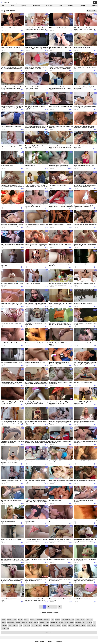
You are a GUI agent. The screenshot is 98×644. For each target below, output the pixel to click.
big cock (83, 620)
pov (8, 628)
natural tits (25, 623)
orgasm (84, 626)
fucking (66, 623)
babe (84, 623)
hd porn (61, 623)
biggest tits (78, 623)
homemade (47, 620)
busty (47, 623)
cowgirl (3, 628)
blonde (77, 620)
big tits (31, 623)
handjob (3, 620)
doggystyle (4, 626)
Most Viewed (36, 6)
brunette (20, 620)
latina (89, 626)
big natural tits (54, 623)
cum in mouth (39, 620)
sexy (88, 620)
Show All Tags (49, 632)
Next (60, 607)
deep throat (39, 626)
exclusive (53, 626)
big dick (59, 626)
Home (3, 6)
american (42, 623)
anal (53, 620)
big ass (36, 623)
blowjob (9, 620)
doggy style (71, 626)
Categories (49, 6)
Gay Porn (71, 6)
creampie (18, 623)
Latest (13, 6)
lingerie (15, 620)
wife (73, 620)
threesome (46, 626)
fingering (58, 620)
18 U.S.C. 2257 (59, 641)
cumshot (64, 626)
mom (33, 626)
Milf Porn (82, 6)
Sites (60, 6)
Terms (50, 641)
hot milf (94, 626)
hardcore (26, 620)
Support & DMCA (40, 641)
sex (92, 620)
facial (10, 626)
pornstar (78, 626)
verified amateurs (66, 620)
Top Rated (24, 6)
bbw (21, 626)
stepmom (15, 626)
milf (94, 623)
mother (32, 620)
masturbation (11, 623)
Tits (5, 2)
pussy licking (27, 626)
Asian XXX (94, 6)
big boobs (89, 623)
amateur (4, 623)
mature (72, 623)
